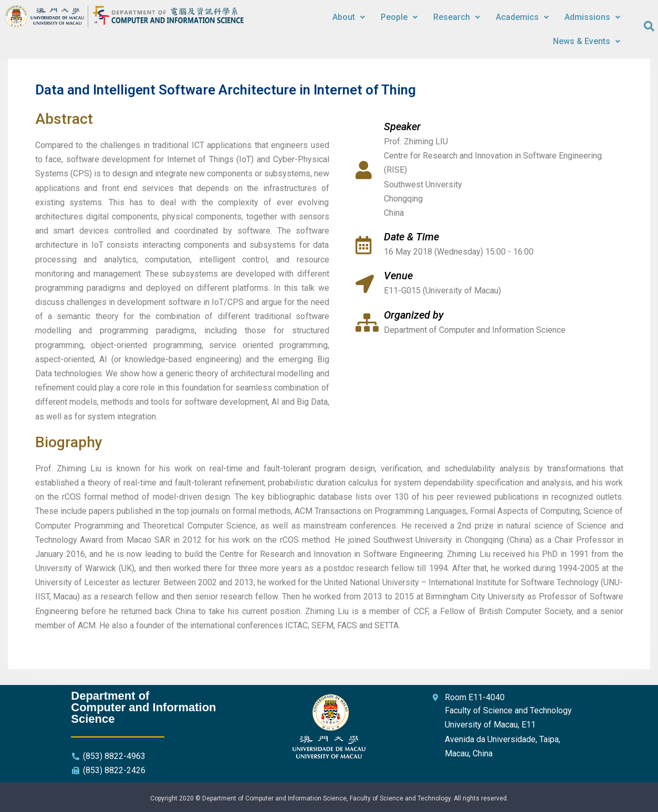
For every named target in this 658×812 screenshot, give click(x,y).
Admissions (592, 17)
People (399, 17)
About (349, 17)
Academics (522, 17)
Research (457, 17)
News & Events (587, 41)
